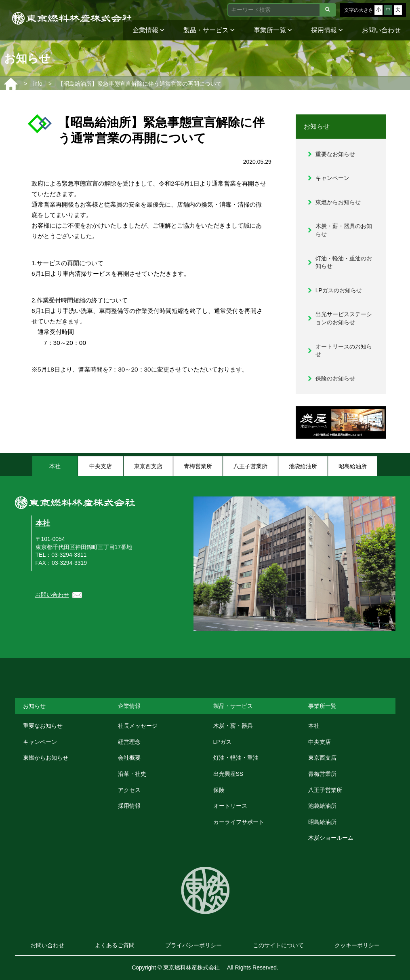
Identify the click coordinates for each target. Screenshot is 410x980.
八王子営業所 (325, 790)
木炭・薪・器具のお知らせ (344, 230)
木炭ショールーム (331, 838)
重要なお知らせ (335, 154)
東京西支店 (322, 758)
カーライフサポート (239, 822)
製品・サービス (209, 30)
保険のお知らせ (335, 378)
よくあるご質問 (115, 945)
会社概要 (129, 758)
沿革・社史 (132, 774)
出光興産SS (228, 774)
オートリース (230, 806)
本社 (43, 523)
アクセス (129, 790)
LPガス (222, 742)
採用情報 (327, 30)
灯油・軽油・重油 (236, 758)
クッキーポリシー (357, 945)
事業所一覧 (273, 30)
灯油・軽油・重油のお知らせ (344, 262)
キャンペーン (332, 178)
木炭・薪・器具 (233, 726)
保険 (219, 790)
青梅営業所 (322, 774)
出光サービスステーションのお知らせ (344, 318)
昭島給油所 (322, 822)
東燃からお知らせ (338, 202)
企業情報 (148, 30)
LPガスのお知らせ (339, 290)
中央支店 (320, 742)
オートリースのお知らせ (344, 351)
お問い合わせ (381, 30)
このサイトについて (278, 945)
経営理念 (129, 742)
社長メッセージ (138, 726)
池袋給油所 (322, 806)
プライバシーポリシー (193, 945)
